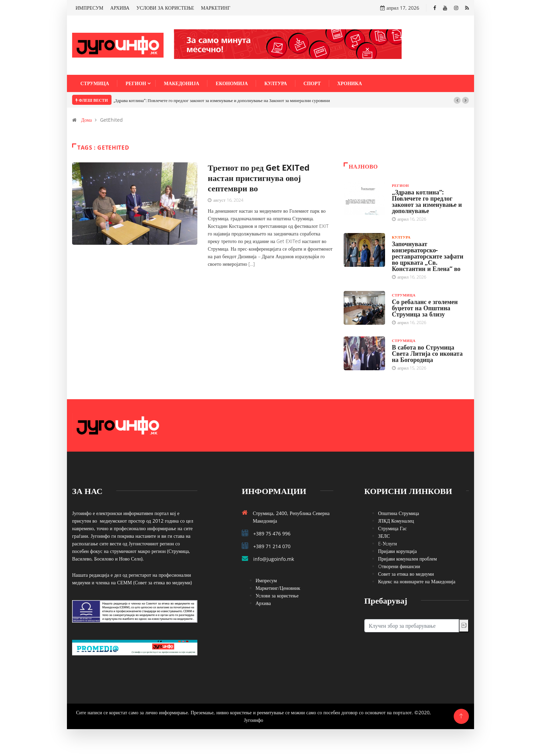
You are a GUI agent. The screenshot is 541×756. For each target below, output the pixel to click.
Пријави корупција (397, 551)
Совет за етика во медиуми (406, 574)
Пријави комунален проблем (407, 559)
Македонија (181, 83)
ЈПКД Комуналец (396, 521)
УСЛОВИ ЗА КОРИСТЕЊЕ (165, 8)
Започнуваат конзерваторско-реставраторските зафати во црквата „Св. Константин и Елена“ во (428, 256)
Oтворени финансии (399, 566)
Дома (86, 120)
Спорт (312, 83)
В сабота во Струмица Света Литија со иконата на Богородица (427, 353)
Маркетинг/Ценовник (278, 588)
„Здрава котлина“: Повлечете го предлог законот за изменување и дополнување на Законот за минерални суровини (222, 100)
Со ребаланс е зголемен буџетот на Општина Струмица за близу (425, 308)
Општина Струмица (399, 513)
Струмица (95, 83)
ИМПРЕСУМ (90, 8)
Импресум (266, 580)
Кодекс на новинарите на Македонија (417, 581)
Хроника (350, 83)
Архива (263, 603)
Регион (136, 83)
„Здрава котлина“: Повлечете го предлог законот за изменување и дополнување (427, 201)
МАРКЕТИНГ (216, 8)
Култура (276, 83)
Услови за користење (277, 596)
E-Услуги (388, 543)
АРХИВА (120, 8)
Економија (232, 83)
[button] (457, 100)
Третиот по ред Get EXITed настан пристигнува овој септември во (259, 178)
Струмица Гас (392, 528)
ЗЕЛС (384, 536)
